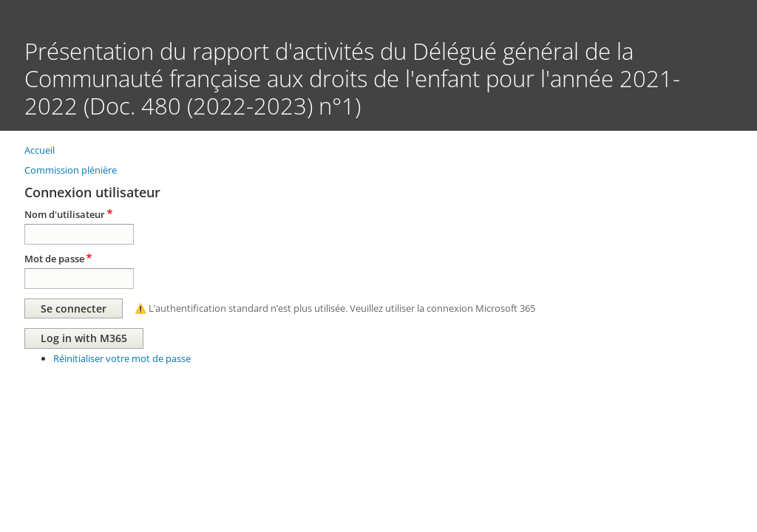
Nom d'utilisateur (65, 214)
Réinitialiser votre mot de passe (122, 358)
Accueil (40, 150)
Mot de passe (54, 259)
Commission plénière (71, 170)
